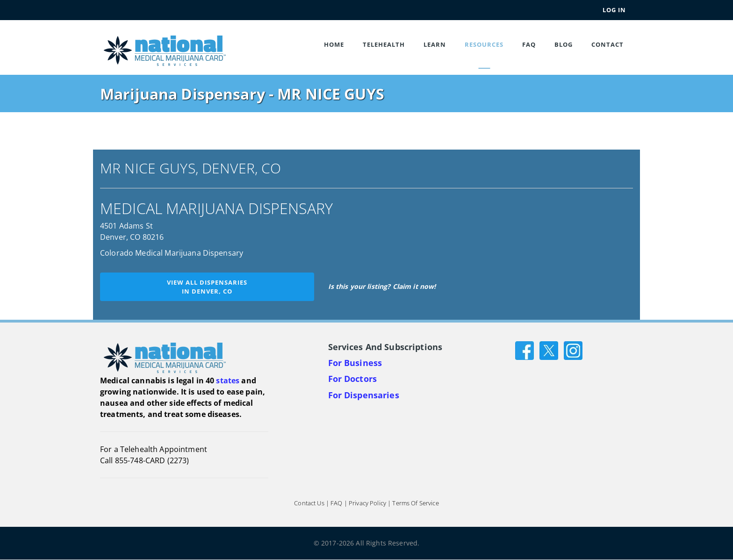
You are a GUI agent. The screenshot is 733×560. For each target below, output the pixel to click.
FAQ (529, 44)
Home (334, 44)
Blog (564, 44)
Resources (484, 44)
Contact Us (309, 503)
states (228, 381)
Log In (614, 10)
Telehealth (384, 44)
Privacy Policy (367, 503)
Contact (607, 44)
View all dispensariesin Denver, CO (207, 287)
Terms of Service (415, 503)
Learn (435, 44)
